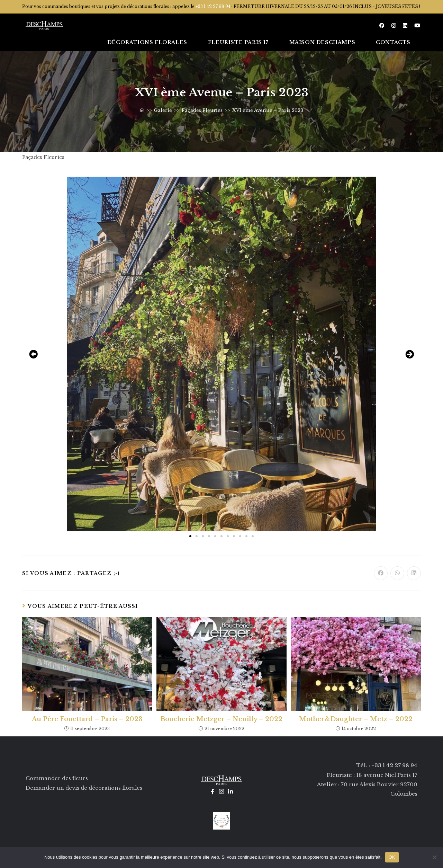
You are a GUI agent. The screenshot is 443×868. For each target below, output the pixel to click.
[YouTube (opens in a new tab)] (417, 25)
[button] (33, 354)
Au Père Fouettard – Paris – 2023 (87, 719)
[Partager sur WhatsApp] (397, 573)
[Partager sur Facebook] (381, 573)
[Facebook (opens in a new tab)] (382, 25)
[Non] (434, 857)
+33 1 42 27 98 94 (213, 6)
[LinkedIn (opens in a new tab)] (405, 25)
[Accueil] (142, 110)
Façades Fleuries (43, 157)
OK (392, 857)
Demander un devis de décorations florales (84, 787)
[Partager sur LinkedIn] (414, 573)
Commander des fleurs (57, 778)
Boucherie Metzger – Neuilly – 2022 (221, 719)
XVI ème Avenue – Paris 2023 (268, 110)
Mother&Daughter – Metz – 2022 (356, 719)
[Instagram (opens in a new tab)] (394, 25)
